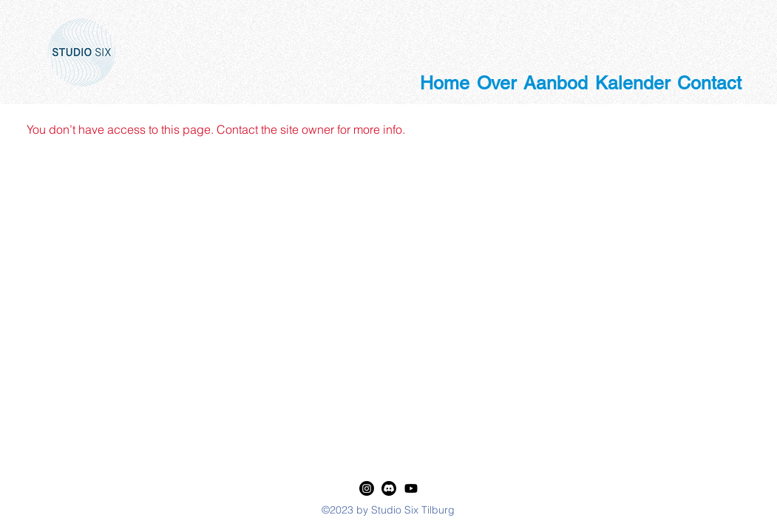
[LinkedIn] (367, 488)
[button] (496, 78)
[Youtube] (411, 488)
